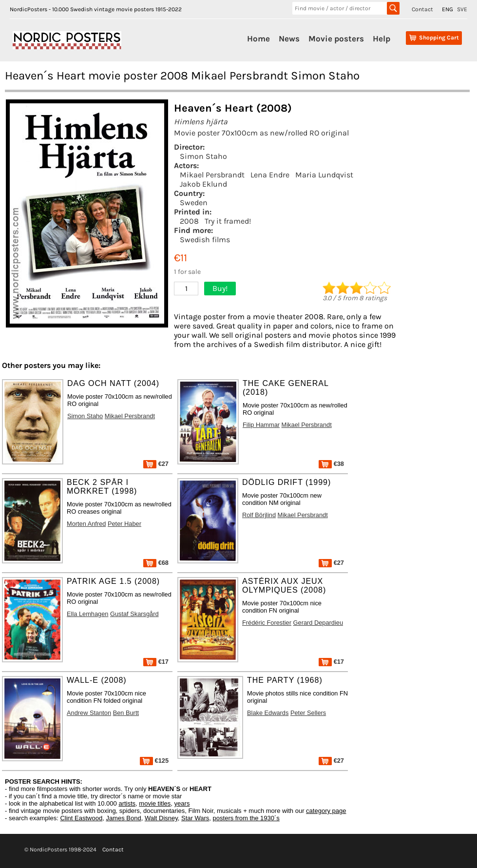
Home (258, 39)
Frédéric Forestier (267, 623)
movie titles (155, 803)
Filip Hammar (261, 425)
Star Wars (195, 818)
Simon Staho (203, 156)
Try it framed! (228, 221)
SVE (462, 9)
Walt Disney (161, 818)
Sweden (194, 203)
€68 (156, 563)
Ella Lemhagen (87, 614)
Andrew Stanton (89, 713)
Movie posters (336, 39)
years (182, 803)
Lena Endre (270, 175)
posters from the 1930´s (246, 818)
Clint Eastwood (81, 818)
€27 (156, 464)
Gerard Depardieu (318, 623)
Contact (422, 9)
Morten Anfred (86, 524)
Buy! (220, 288)
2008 (189, 221)
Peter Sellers (308, 713)
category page (326, 811)
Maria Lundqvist (324, 175)
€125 (154, 761)
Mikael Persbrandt (212, 175)
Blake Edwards (268, 713)
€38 (331, 464)
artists (127, 803)
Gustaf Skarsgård (134, 614)
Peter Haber (124, 524)
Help (382, 39)
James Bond (123, 818)
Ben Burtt (126, 713)
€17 (156, 662)
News (289, 39)
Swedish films (205, 240)
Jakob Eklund (203, 184)
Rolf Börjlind (259, 515)
